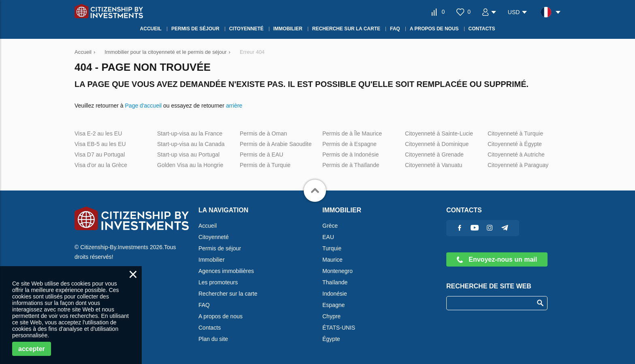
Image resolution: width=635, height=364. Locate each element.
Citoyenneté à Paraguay (518, 165)
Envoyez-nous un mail (497, 259)
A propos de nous (221, 316)
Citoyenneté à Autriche (516, 154)
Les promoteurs (218, 282)
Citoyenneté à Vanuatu (434, 165)
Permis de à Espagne (349, 144)
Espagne (333, 305)
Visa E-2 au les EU (98, 133)
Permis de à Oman (263, 133)
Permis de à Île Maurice (352, 133)
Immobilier (212, 260)
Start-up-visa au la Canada (191, 144)
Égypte (331, 339)
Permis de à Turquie (265, 165)
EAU (328, 237)
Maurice (332, 260)
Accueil (208, 226)
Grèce (330, 226)
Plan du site (213, 339)
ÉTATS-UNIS (339, 328)
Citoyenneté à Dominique (437, 144)
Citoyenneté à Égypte (515, 144)
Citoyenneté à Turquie (515, 133)
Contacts (210, 328)
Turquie (332, 248)
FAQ (204, 305)
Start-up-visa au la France (190, 133)
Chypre (331, 316)
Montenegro (338, 271)
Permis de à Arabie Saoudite (276, 144)
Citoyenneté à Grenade (434, 154)
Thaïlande (335, 282)
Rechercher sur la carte (228, 294)
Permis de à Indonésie (351, 154)
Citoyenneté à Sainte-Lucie (439, 133)
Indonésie (335, 294)
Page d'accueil (144, 106)
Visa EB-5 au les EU (100, 144)
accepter (32, 349)
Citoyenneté (214, 237)
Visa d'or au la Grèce (101, 165)
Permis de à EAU (261, 154)
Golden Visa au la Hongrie (190, 165)
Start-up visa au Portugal (188, 154)
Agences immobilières (226, 271)
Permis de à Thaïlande (351, 165)
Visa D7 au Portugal (100, 154)
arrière (234, 106)
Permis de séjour (220, 248)
